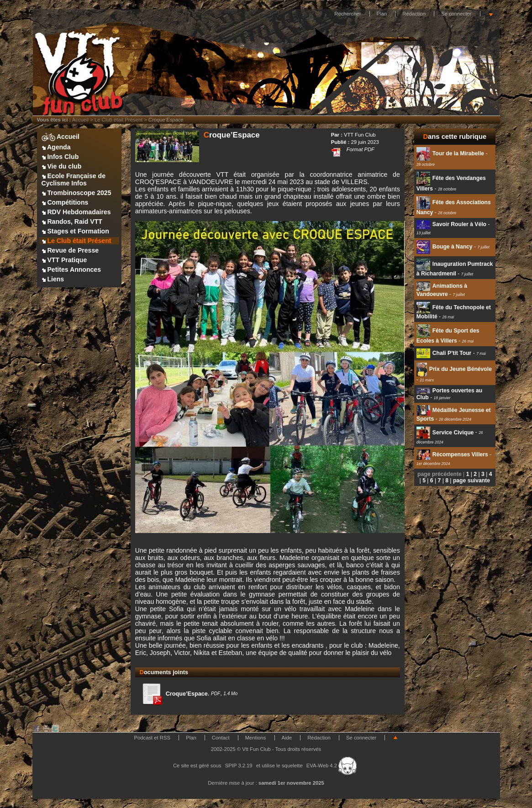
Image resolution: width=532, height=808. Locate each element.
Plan (382, 14)
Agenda (56, 147)
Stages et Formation (75, 231)
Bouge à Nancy (445, 247)
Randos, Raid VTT (72, 222)
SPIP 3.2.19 (239, 766)
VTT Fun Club (360, 135)
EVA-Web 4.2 (332, 766)
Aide (287, 738)
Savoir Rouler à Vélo (451, 224)
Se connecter (456, 14)
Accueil (80, 120)
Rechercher (348, 14)
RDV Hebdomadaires (76, 212)
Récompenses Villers (452, 454)
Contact (221, 738)
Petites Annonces (71, 269)
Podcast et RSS (152, 738)
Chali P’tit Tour (444, 353)
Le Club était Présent (119, 120)
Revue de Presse (70, 250)
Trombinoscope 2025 (76, 193)
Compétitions (65, 202)
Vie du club (62, 166)
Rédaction (414, 14)
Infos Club (60, 157)
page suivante (471, 481)
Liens (53, 279)
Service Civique (445, 433)
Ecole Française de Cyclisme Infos (74, 180)
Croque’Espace (174, 694)
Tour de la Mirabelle (450, 153)
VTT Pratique (64, 260)
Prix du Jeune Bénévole (454, 369)
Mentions (256, 738)
